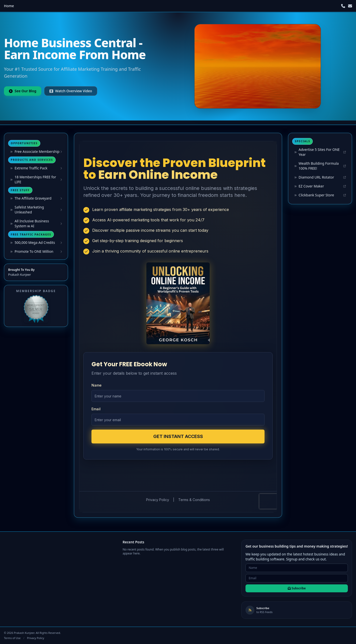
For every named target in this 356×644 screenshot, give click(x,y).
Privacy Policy (35, 638)
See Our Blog (23, 91)
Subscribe (297, 588)
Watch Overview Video (71, 91)
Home (9, 6)
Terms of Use (12, 638)
